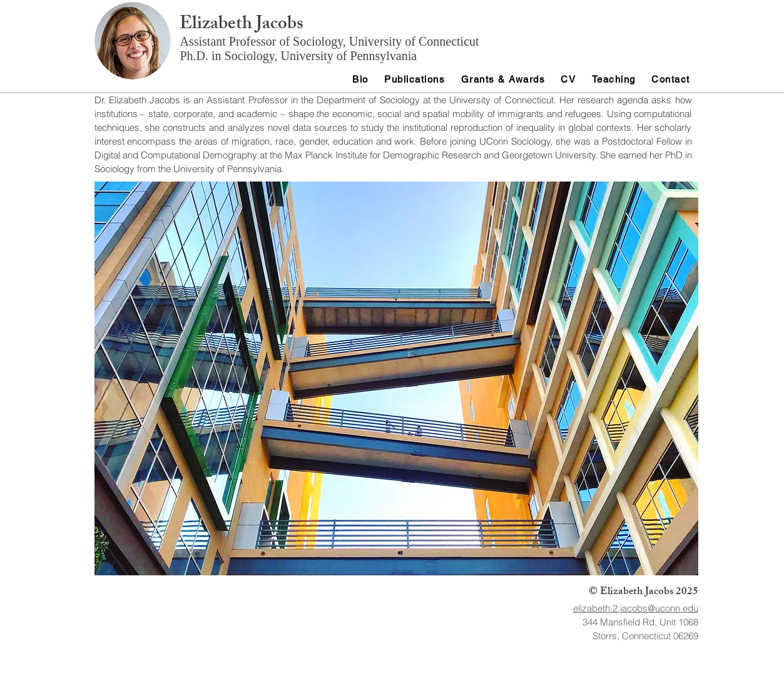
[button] (396, 378)
